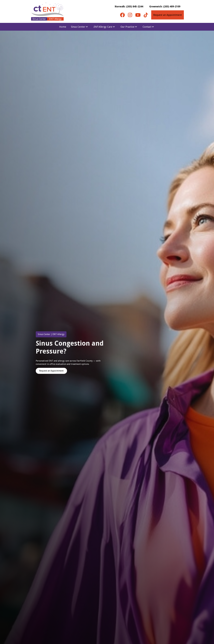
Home (63, 27)
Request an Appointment (168, 15)
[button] (79, 27)
